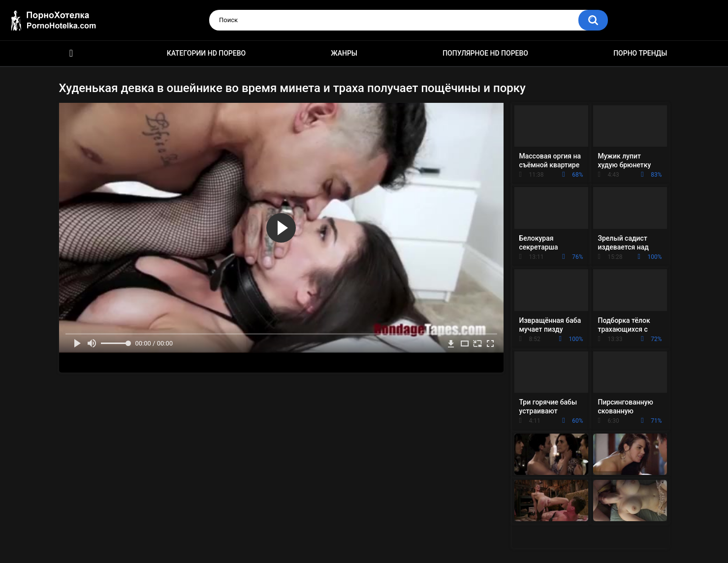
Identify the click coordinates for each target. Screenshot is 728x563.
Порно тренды (640, 53)
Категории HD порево (206, 53)
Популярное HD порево (485, 53)
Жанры (344, 53)
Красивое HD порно (71, 53)
